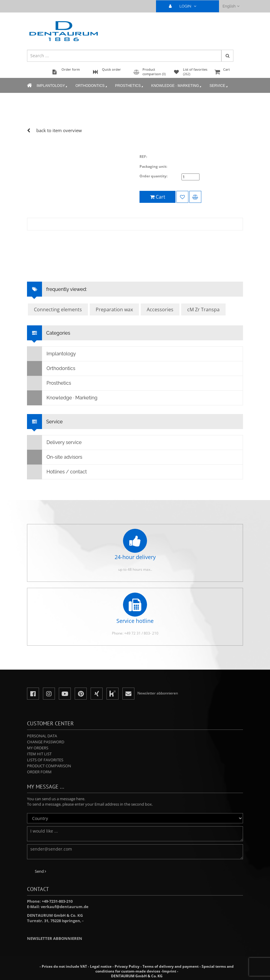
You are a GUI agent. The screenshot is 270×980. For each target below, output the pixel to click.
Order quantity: (153, 176)
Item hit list (39, 754)
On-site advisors (55, 457)
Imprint (169, 971)
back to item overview (59, 130)
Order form (39, 772)
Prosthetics (130, 86)
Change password (46, 742)
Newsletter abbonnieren (55, 938)
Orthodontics (91, 86)
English (231, 6)
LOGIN (185, 6)
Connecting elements (58, 309)
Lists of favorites (45, 760)
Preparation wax (114, 309)
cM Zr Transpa (203, 309)
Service (219, 86)
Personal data (42, 736)
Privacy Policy (127, 966)
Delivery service (54, 443)
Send (40, 871)
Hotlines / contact (57, 472)
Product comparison (49, 766)
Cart (228, 72)
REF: (143, 157)
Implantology (52, 86)
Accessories (160, 309)
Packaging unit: (153, 166)
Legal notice (101, 966)
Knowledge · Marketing (177, 86)
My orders (38, 748)
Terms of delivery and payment (171, 966)
